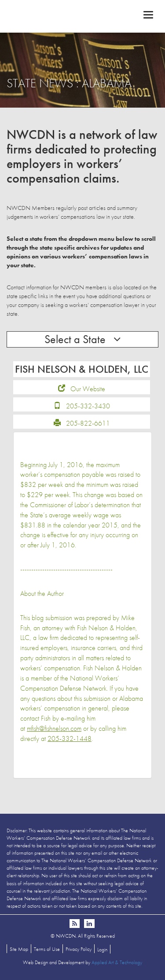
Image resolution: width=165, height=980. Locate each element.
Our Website (88, 389)
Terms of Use (47, 949)
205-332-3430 (88, 406)
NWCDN (82, 16)
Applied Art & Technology (117, 962)
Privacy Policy (79, 949)
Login (102, 950)
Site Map (19, 949)
